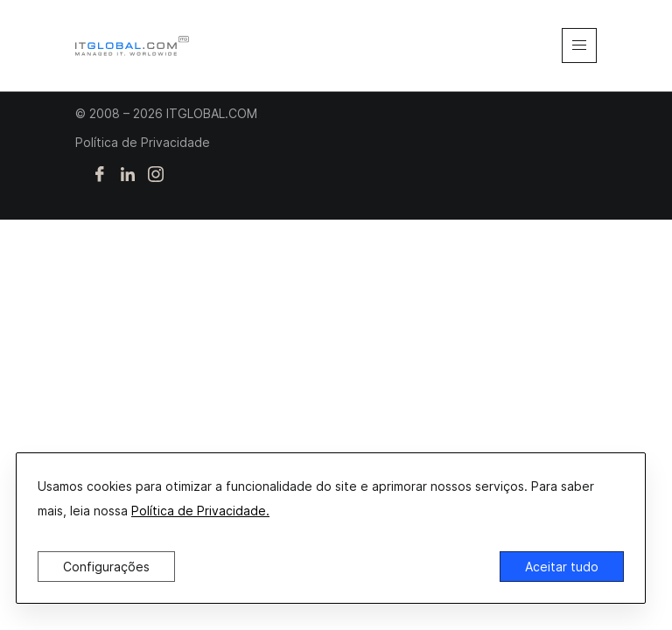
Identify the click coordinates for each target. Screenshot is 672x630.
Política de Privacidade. (200, 511)
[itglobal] (132, 46)
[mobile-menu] (579, 45)
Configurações (106, 567)
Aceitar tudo (562, 567)
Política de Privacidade (143, 142)
